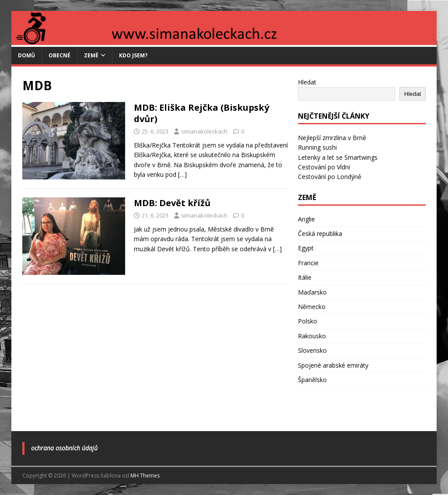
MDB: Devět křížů (172, 203)
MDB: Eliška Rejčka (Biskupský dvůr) (201, 113)
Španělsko (312, 380)
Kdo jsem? (133, 55)
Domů (26, 55)
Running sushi (317, 147)
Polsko (308, 321)
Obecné (59, 55)
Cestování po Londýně (330, 177)
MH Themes (145, 476)
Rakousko (312, 336)
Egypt (306, 248)
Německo (312, 307)
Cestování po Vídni (324, 167)
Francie (308, 263)
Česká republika (320, 233)
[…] (182, 174)
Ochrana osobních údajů (64, 448)
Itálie (305, 277)
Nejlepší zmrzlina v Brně (332, 138)
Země (91, 55)
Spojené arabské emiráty (333, 365)
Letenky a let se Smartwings (338, 157)
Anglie (306, 219)
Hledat (307, 82)
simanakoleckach (204, 131)
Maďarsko (312, 292)
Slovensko (312, 350)
